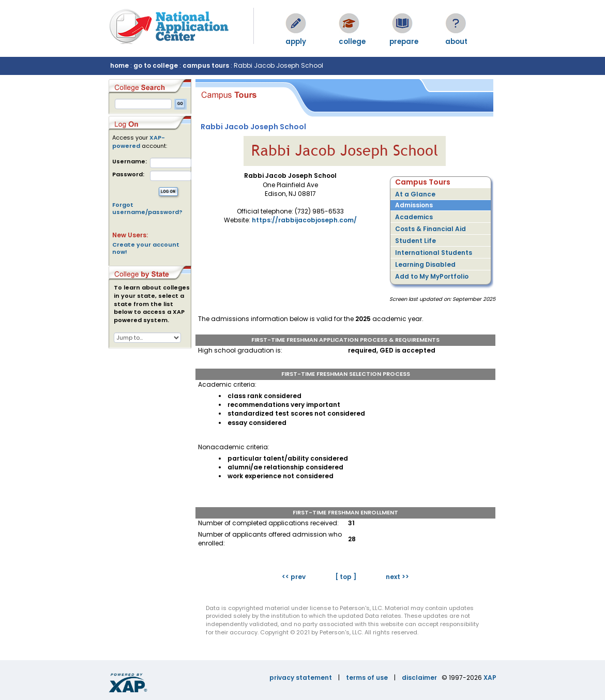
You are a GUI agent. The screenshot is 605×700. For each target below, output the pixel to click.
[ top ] (346, 577)
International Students (434, 253)
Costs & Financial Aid (430, 229)
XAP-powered (139, 142)
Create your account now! (146, 248)
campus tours (206, 65)
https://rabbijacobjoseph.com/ (304, 220)
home (119, 65)
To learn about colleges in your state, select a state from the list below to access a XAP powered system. (152, 304)
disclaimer (419, 678)
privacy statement (301, 678)
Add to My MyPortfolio (432, 276)
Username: (130, 162)
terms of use (367, 678)
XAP (490, 678)
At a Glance (415, 194)
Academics (414, 217)
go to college (156, 65)
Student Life (415, 241)
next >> (397, 577)
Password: (128, 174)
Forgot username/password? (147, 208)
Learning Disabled (425, 264)
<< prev (294, 577)
